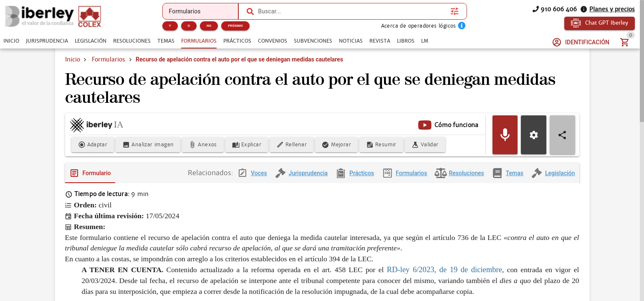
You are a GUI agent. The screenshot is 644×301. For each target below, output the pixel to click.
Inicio (73, 59)
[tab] (11, 41)
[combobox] (352, 11)
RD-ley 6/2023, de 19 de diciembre (444, 269)
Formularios (109, 59)
